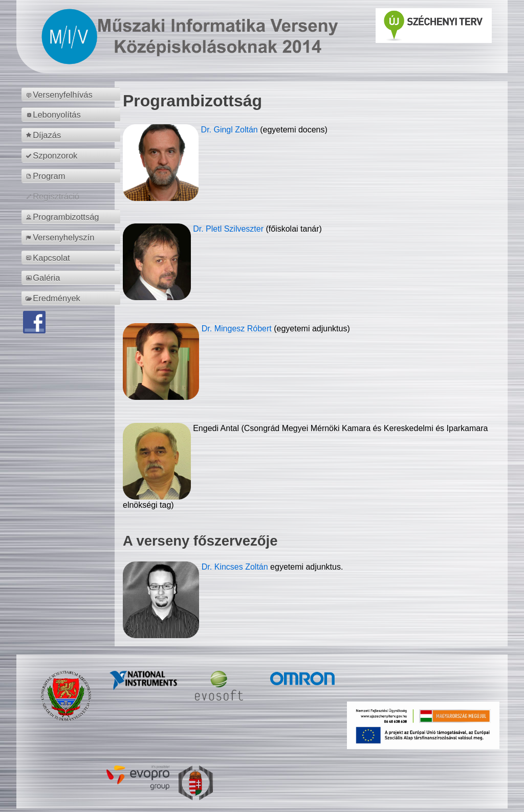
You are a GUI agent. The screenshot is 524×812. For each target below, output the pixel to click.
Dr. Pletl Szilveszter (229, 229)
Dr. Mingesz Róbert (238, 329)
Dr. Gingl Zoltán (231, 130)
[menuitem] (72, 95)
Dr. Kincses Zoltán (235, 567)
